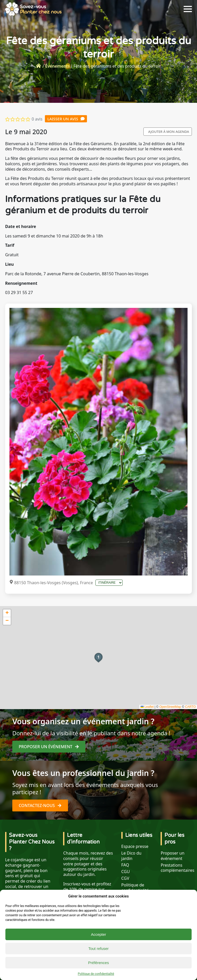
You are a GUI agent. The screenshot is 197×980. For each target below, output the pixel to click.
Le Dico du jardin (131, 856)
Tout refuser (98, 949)
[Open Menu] (188, 9)
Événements (57, 66)
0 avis (37, 119)
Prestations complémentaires (177, 868)
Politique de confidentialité (96, 974)
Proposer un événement (172, 856)
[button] (98, 658)
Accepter (98, 934)
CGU (126, 872)
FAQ (125, 865)
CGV (125, 878)
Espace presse (135, 846)
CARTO (190, 707)
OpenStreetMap (170, 707)
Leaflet (147, 707)
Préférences (99, 963)
